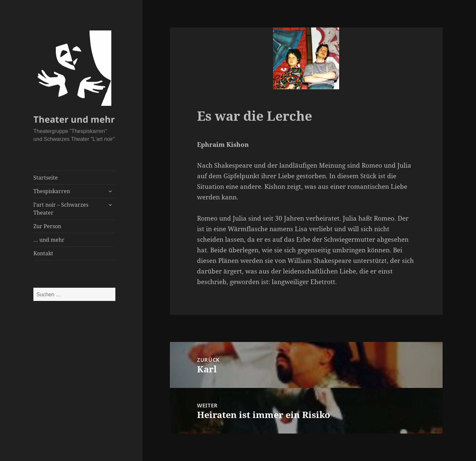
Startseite (46, 178)
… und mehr (49, 240)
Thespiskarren (52, 191)
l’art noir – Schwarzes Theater (61, 209)
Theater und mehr (74, 119)
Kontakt (43, 253)
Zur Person (47, 226)
